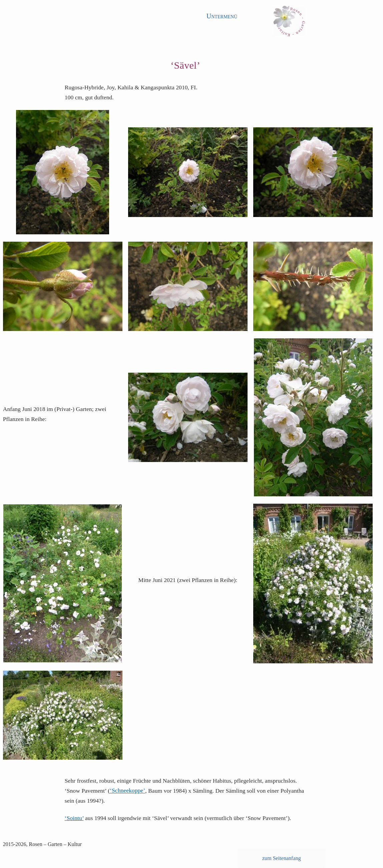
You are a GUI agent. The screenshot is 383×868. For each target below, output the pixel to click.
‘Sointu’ (74, 818)
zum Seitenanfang (282, 858)
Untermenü (222, 16)
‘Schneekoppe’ (127, 791)
